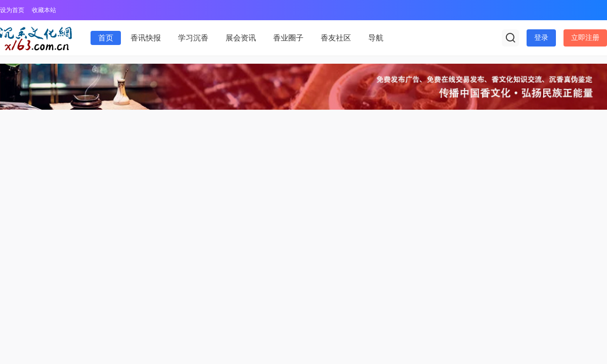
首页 (106, 38)
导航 (376, 38)
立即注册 (585, 38)
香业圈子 (288, 38)
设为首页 (12, 10)
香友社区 (336, 38)
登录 (541, 38)
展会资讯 (241, 38)
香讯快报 (146, 38)
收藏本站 (44, 10)
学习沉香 (193, 38)
